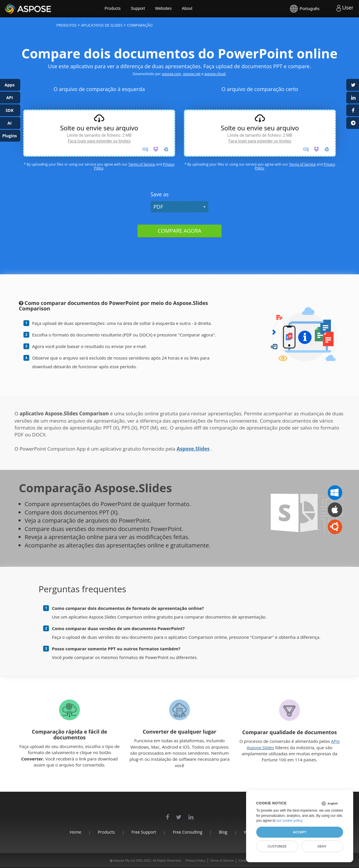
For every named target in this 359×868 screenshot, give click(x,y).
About (187, 9)
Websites (164, 9)
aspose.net (192, 74)
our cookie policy (289, 821)
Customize (277, 846)
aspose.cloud (215, 74)
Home (75, 832)
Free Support (144, 832)
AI (10, 123)
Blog (223, 832)
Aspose (12, 9)
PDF (158, 207)
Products (113, 9)
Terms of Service (142, 164)
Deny (322, 846)
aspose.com (172, 74)
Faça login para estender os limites (99, 141)
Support (138, 9)
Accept (300, 832)
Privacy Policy (195, 860)
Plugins (10, 136)
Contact (244, 860)
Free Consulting (188, 832)
